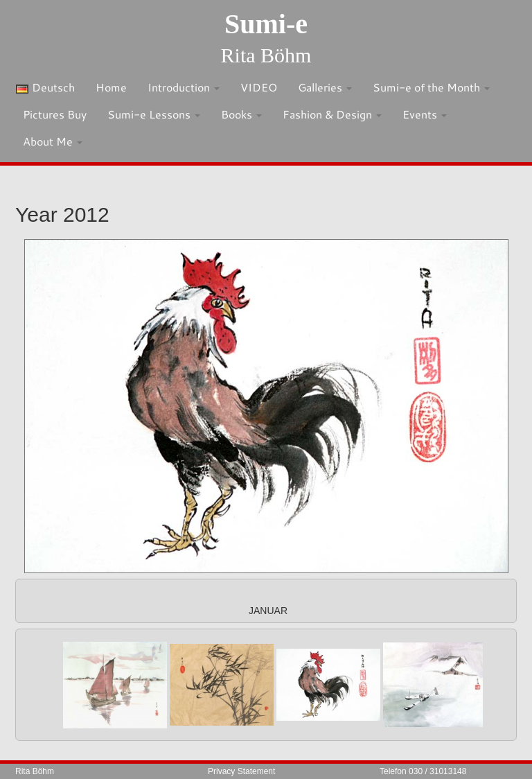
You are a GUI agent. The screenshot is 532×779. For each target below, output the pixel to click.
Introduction (184, 87)
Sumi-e (266, 24)
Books (241, 114)
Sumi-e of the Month (431, 87)
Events (425, 114)
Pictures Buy (55, 114)
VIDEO (259, 87)
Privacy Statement (241, 771)
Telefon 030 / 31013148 (423, 771)
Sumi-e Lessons (154, 114)
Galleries (325, 87)
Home (111, 87)
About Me (53, 141)
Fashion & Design (332, 114)
